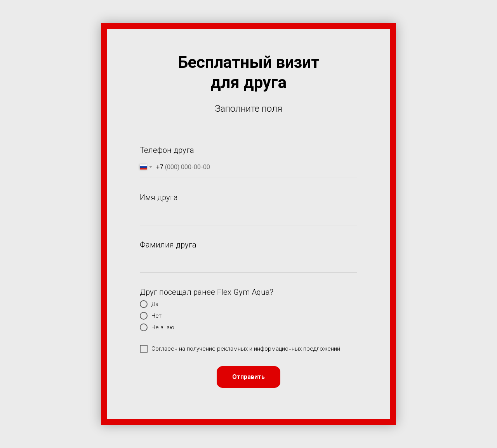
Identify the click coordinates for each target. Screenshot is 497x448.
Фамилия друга (168, 245)
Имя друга (159, 197)
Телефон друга (167, 150)
